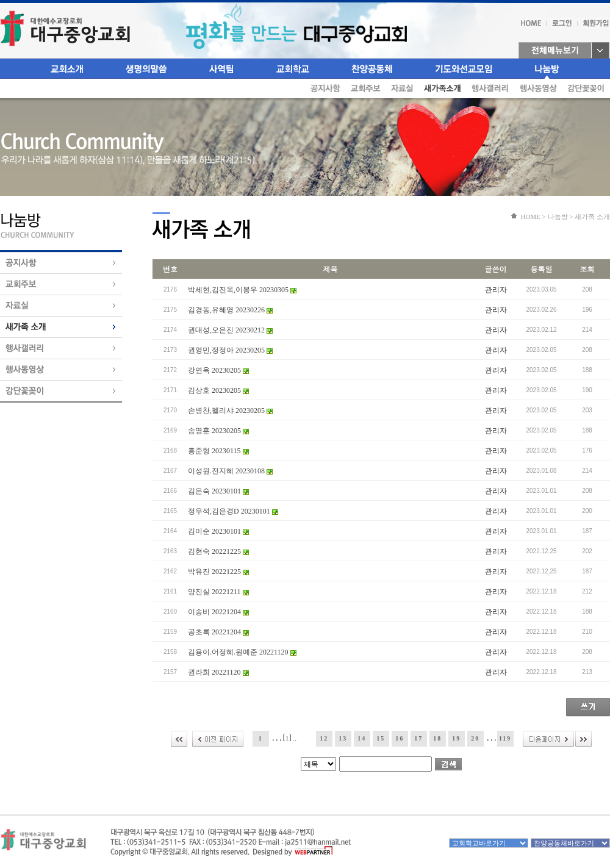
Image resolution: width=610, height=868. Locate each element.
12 (324, 738)
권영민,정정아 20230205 (230, 350)
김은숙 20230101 (218, 491)
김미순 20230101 (218, 531)
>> (583, 739)
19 (456, 738)
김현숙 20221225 (218, 551)
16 (400, 738)
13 (343, 738)
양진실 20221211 (218, 592)
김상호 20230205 (218, 390)
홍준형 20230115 (218, 451)
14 (362, 738)
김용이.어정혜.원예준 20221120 (242, 652)
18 (437, 738)
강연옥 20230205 (218, 370)
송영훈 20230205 (218, 431)
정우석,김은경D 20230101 (233, 511)
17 (418, 738)
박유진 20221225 (218, 572)
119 (505, 738)
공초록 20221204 (218, 632)
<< (179, 739)
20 (475, 738)
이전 (218, 739)
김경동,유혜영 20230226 (230, 310)
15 (381, 738)
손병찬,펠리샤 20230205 (230, 411)
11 (305, 738)
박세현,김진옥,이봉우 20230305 (242, 290)
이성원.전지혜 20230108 (230, 471)
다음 (548, 739)
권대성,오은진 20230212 (230, 330)
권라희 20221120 (218, 672)
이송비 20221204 (218, 612)
